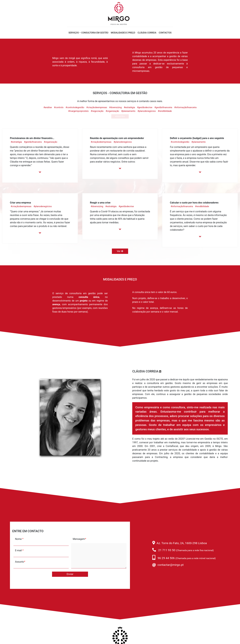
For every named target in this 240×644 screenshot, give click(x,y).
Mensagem (79, 539)
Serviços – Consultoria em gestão (88, 33)
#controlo (59, 107)
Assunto (20, 562)
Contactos (165, 33)
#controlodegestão (75, 107)
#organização (112, 111)
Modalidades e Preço (123, 33)
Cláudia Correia (147, 33)
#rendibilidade (165, 111)
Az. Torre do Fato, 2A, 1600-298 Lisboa (182, 543)
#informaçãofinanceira (185, 107)
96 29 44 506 (166, 558)
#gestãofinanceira (163, 107)
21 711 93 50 (167, 550)
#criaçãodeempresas (97, 107)
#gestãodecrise (145, 107)
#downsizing (115, 107)
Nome (19, 539)
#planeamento (128, 111)
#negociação (97, 111)
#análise (48, 107)
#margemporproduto (78, 111)
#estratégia (129, 107)
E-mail (19, 550)
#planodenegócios (147, 111)
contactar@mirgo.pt (171, 565)
